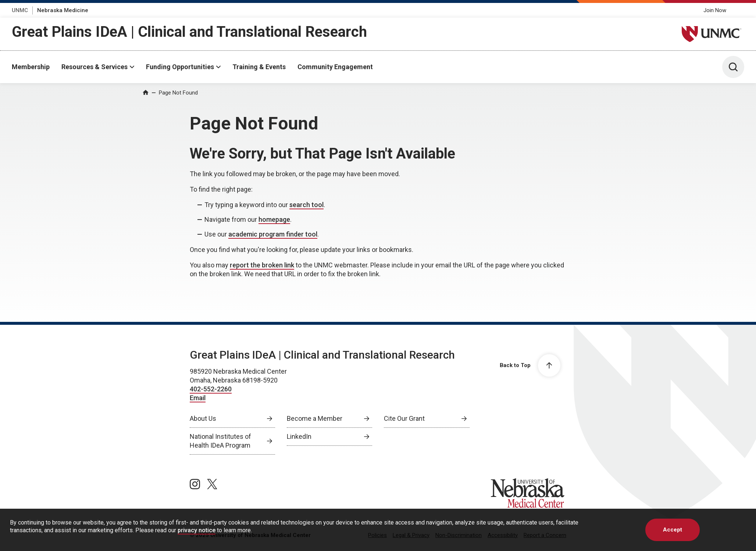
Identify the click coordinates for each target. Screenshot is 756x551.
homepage (274, 219)
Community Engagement (335, 67)
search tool (306, 205)
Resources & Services (94, 67)
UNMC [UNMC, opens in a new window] (20, 10)
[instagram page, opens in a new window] (195, 484)
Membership (31, 67)
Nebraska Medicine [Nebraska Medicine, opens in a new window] (63, 10)
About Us (203, 418)
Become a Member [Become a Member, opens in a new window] (315, 418)
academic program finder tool (273, 234)
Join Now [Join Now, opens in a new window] (715, 10)
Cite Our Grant (404, 418)
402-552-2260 (211, 389)
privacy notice (197, 530)
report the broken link (262, 265)
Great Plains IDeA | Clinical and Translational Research (189, 32)
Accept (673, 530)
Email (198, 398)
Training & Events (259, 67)
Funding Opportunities (180, 67)
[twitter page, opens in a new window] (212, 484)
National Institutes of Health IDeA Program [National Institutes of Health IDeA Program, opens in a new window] (220, 441)
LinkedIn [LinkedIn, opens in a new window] (299, 436)
